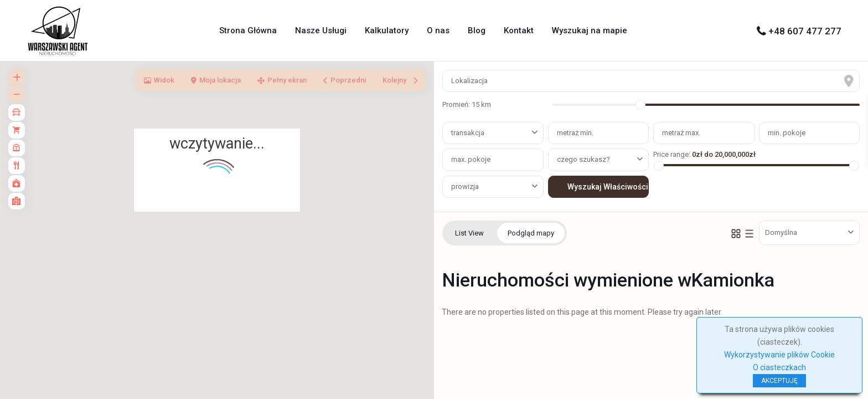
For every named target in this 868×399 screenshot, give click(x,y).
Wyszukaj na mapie (590, 30)
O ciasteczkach (779, 367)
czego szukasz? (583, 159)
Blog (477, 30)
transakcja (468, 133)
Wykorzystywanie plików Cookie (779, 355)
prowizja (465, 186)
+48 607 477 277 (805, 31)
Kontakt (519, 30)
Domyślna (781, 232)
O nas (438, 30)
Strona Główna (248, 30)
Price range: (672, 154)
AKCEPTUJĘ (779, 381)
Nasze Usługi (321, 30)
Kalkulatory (387, 30)
